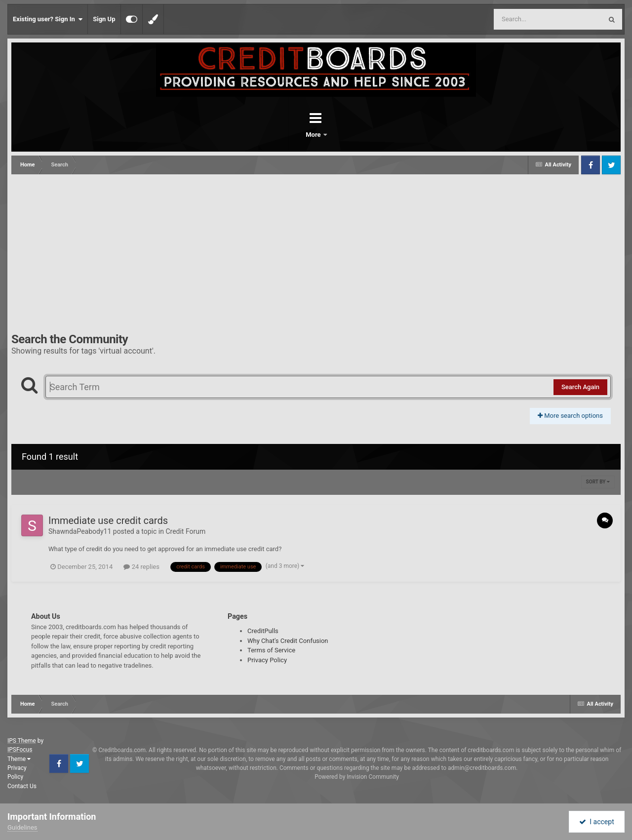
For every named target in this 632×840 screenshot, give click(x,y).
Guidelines (22, 827)
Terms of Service (271, 650)
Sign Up (104, 19)
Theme (19, 759)
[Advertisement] (316, 248)
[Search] (523, 19)
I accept (596, 822)
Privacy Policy (267, 660)
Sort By (598, 482)
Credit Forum (185, 531)
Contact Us (22, 786)
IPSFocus (20, 750)
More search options (570, 416)
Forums (288, 135)
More (342, 135)
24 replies (141, 567)
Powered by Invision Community (357, 777)
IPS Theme (22, 741)
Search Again (580, 387)
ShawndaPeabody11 (80, 531)
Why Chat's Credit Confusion (288, 641)
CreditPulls (263, 631)
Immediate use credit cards (108, 520)
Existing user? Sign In (48, 19)
